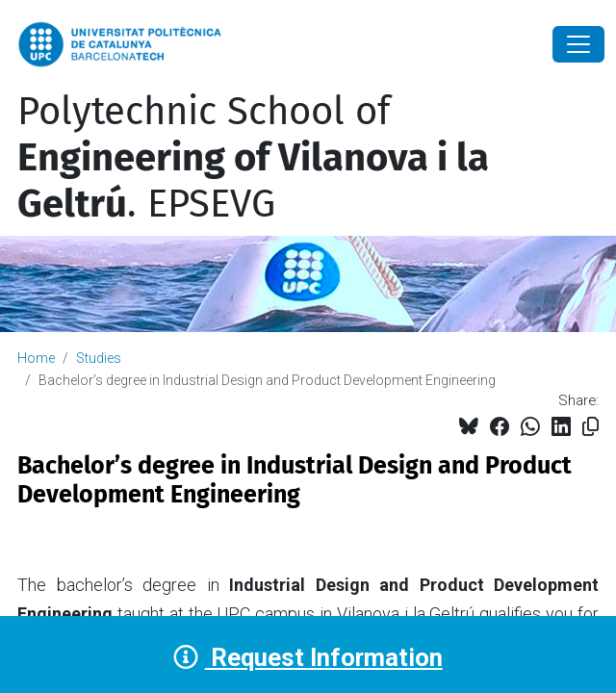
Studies (99, 358)
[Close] (578, 44)
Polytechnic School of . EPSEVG (253, 158)
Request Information (308, 657)
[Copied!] (590, 427)
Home (36, 358)
